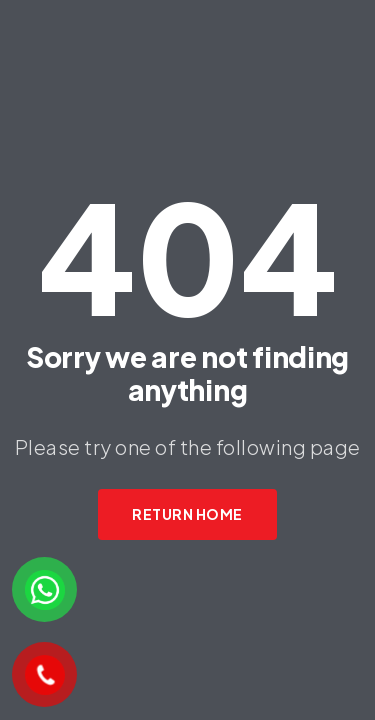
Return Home (187, 514)
